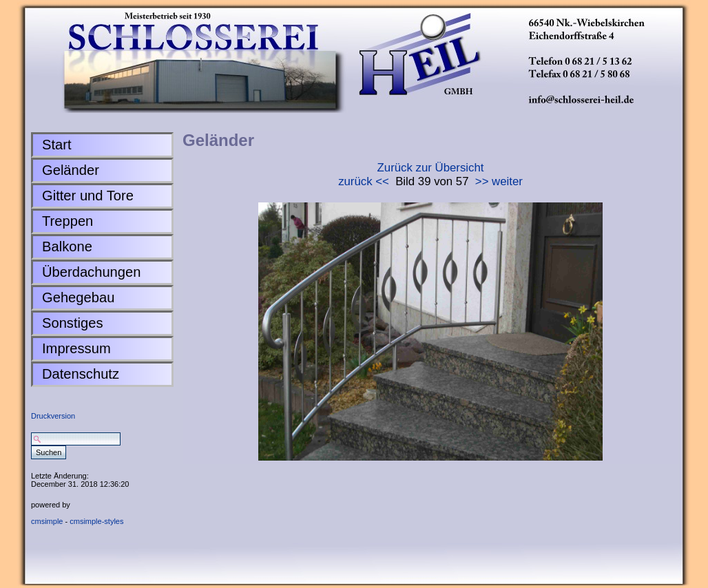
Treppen (67, 221)
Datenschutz (81, 374)
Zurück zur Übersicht (431, 168)
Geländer (71, 170)
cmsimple (47, 521)
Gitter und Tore (88, 196)
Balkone (67, 246)
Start (57, 145)
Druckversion (53, 416)
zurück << (364, 181)
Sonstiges (73, 323)
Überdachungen (91, 272)
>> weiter (499, 181)
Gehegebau (78, 297)
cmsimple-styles (96, 521)
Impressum (76, 348)
